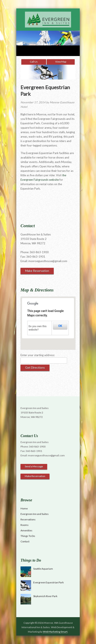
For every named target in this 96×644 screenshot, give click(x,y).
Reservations (28, 519)
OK (60, 326)
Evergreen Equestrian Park (48, 582)
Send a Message (34, 466)
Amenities (26, 530)
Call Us (34, 62)
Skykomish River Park (45, 596)
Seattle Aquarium (43, 569)
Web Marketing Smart (55, 632)
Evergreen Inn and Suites (35, 514)
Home (24, 508)
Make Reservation (37, 271)
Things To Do (28, 536)
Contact (25, 541)
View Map (61, 62)
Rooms (25, 525)
